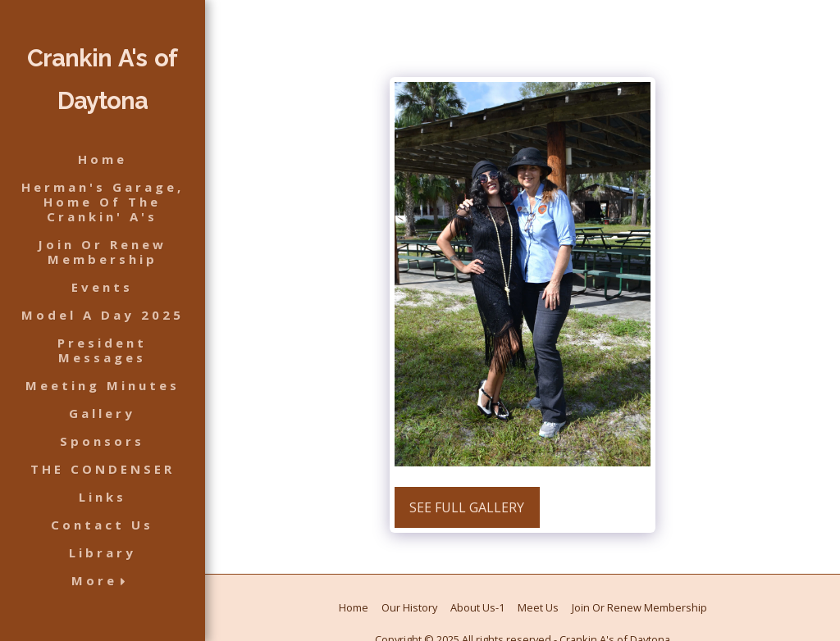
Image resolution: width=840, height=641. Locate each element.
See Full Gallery (467, 507)
